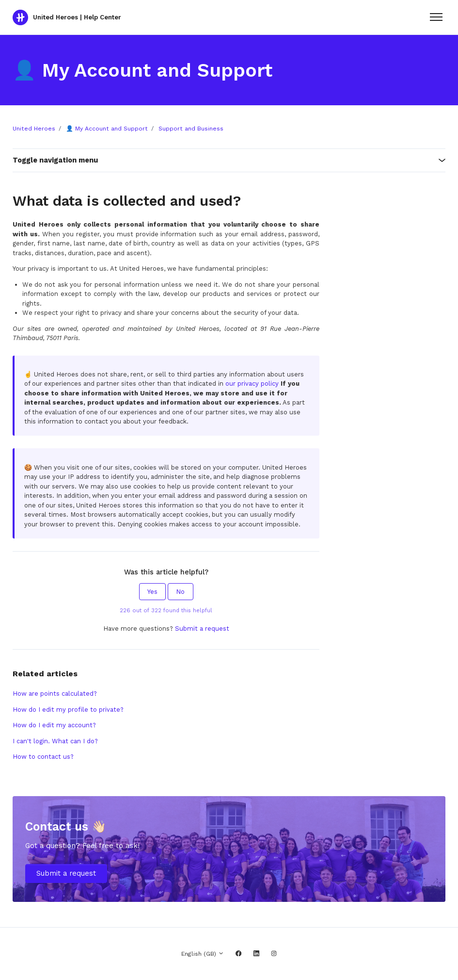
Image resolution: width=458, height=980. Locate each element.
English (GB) (203, 954)
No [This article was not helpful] (180, 592)
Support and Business (191, 129)
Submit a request (202, 629)
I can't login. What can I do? (55, 741)
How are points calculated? (55, 694)
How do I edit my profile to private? (68, 710)
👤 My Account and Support (107, 129)
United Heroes (34, 129)
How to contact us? (43, 757)
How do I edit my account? (54, 725)
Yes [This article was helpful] (152, 592)
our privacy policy (252, 384)
